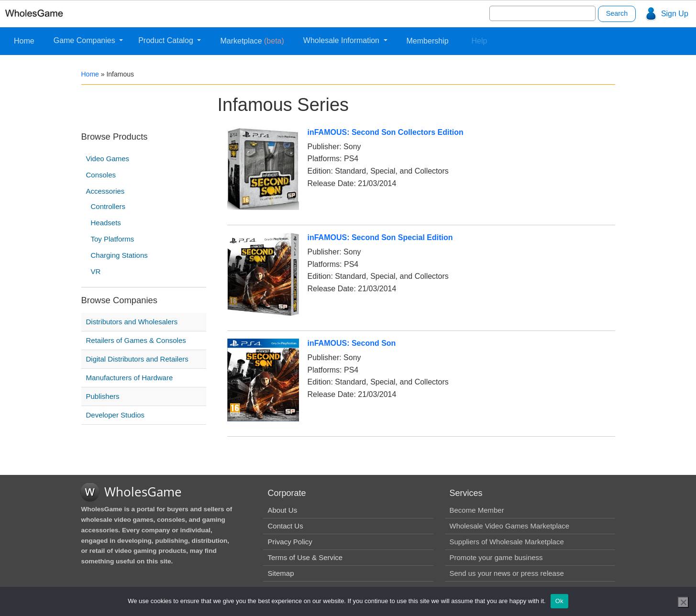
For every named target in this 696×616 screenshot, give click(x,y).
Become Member (477, 510)
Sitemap (281, 573)
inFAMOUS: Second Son (352, 343)
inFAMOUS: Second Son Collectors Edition (386, 132)
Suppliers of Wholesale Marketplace (507, 542)
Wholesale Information (342, 40)
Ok (559, 601)
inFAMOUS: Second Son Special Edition (380, 237)
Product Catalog (167, 40)
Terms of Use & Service (305, 557)
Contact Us (286, 526)
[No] (683, 602)
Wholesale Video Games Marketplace (510, 526)
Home (24, 41)
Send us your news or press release (507, 573)
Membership (428, 41)
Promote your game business (496, 557)
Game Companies (85, 40)
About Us (283, 510)
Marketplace (252, 41)
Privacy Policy (290, 542)
